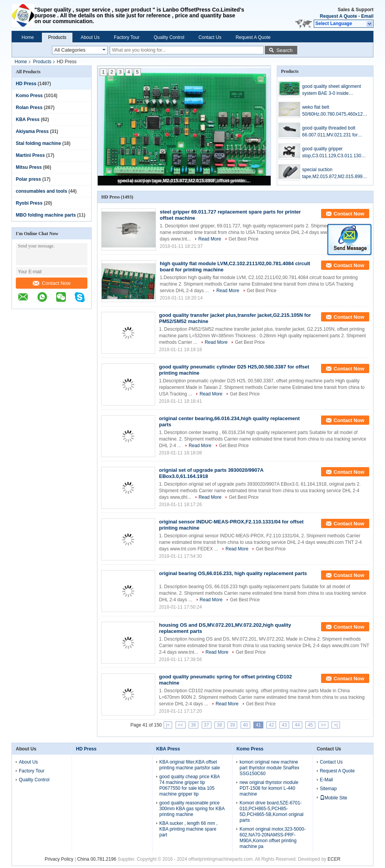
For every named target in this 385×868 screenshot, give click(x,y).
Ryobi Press (29, 203)
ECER (334, 859)
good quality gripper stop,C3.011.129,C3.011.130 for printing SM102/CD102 (332, 153)
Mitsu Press (29, 167)
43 (284, 725)
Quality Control (169, 37)
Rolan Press (29, 108)
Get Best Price (244, 239)
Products (57, 37)
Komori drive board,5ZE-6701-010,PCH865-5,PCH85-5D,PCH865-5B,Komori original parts (271, 812)
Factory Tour (127, 37)
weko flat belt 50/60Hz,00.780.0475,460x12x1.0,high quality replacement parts (334, 111)
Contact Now (52, 283)
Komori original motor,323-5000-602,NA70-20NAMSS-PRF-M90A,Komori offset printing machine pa (272, 838)
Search (285, 50)
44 (297, 725)
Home (28, 37)
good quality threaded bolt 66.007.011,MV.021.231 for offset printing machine (330, 132)
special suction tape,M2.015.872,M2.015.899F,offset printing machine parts (185, 181)
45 (310, 725)
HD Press (26, 84)
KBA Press (28, 119)
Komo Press (29, 96)
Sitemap (328, 789)
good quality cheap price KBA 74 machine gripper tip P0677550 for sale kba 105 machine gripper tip (190, 785)
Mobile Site (334, 798)
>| (336, 725)
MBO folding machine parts (46, 215)
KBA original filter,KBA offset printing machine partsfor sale (190, 765)
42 (271, 725)
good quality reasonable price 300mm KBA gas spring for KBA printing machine (192, 809)
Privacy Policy (59, 859)
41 (258, 725)
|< (168, 725)
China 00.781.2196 (96, 859)
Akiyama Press (32, 131)
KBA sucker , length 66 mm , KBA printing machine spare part (188, 829)
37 (207, 725)
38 (219, 725)
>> (323, 725)
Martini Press (30, 155)
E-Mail (326, 780)
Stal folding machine (38, 143)
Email (367, 16)
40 (245, 725)
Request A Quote (338, 16)
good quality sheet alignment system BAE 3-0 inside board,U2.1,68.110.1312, (332, 90)
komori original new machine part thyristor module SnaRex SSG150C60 (269, 768)
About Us (90, 37)
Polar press (28, 179)
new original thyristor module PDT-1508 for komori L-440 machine (269, 788)
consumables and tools (41, 191)
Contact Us (210, 37)
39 (232, 725)
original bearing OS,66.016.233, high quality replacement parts (233, 573)
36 (193, 725)
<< (181, 725)
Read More (210, 239)
